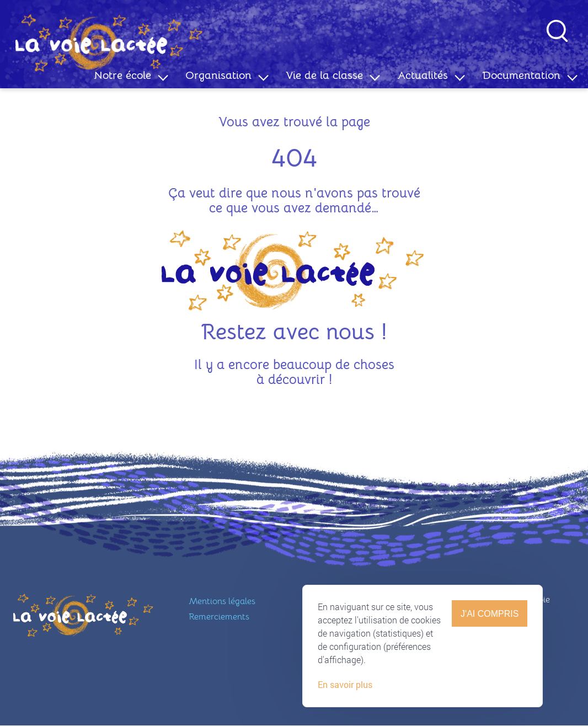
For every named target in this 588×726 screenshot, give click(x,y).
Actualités (423, 75)
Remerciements (219, 617)
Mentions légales (222, 601)
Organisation (218, 75)
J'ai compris (490, 624)
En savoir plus (345, 695)
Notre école (122, 75)
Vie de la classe (324, 75)
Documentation (521, 75)
